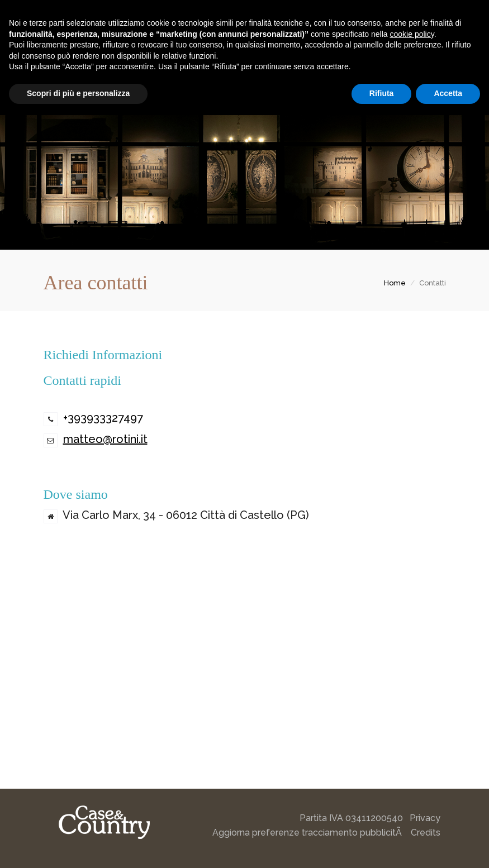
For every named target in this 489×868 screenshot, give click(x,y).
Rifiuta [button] (382, 93)
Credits (426, 833)
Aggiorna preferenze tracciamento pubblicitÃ (308, 833)
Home (395, 283)
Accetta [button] (448, 93)
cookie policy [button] (412, 34)
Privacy (425, 818)
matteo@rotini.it (105, 439)
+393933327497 (103, 418)
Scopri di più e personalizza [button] (78, 93)
